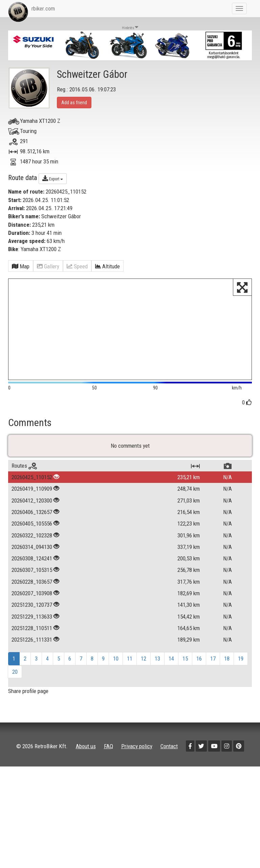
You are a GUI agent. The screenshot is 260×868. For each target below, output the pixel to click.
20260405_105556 (32, 549)
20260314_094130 (32, 573)
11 (130, 684)
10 (116, 684)
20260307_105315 (32, 596)
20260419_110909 (32, 514)
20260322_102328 (32, 561)
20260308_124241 (32, 584)
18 (227, 684)
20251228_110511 (32, 654)
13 (157, 684)
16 (199, 684)
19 (241, 684)
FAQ (109, 772)
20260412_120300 (32, 526)
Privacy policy (137, 772)
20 (15, 697)
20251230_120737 (32, 630)
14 (171, 684)
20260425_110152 (32, 503)
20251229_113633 (32, 642)
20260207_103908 (32, 619)
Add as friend (74, 103)
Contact (169, 772)
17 (213, 684)
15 (185, 684)
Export (53, 178)
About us (86, 772)
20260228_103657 (32, 607)
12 (144, 684)
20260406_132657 (32, 538)
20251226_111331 (32, 665)
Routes (24, 491)
